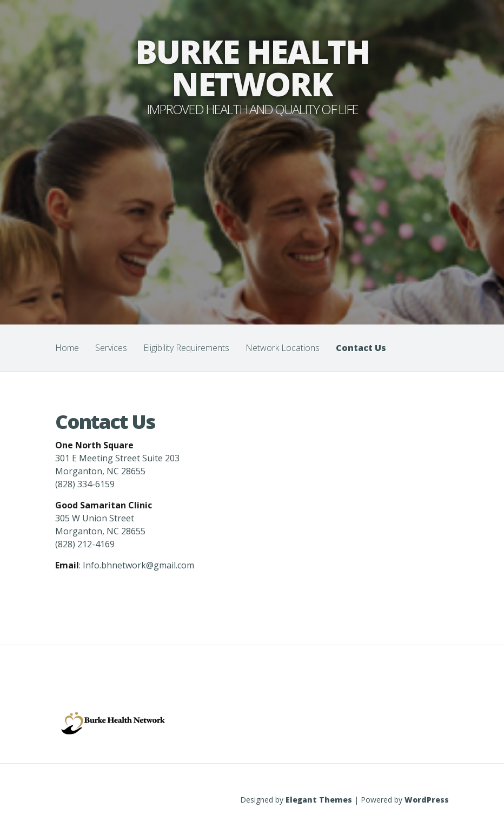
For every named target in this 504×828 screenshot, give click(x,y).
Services (111, 348)
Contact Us (361, 348)
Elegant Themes (319, 800)
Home (67, 348)
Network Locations (283, 348)
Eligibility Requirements (186, 348)
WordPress (427, 800)
